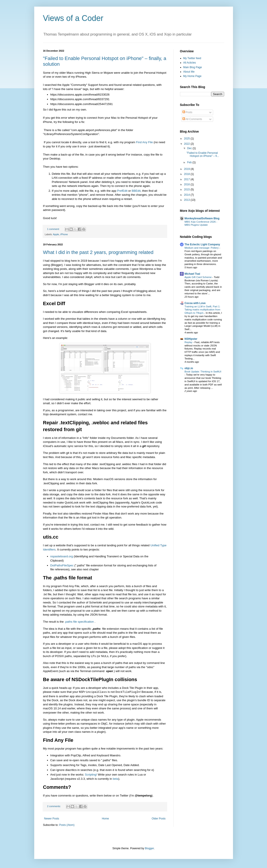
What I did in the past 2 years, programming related (98, 252)
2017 (187, 179)
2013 (187, 200)
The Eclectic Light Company (202, 244)
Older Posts (159, 819)
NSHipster (191, 339)
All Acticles (190, 63)
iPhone (64, 234)
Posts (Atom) (67, 825)
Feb (190, 162)
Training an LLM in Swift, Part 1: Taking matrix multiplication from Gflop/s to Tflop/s (203, 310)
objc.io (189, 368)
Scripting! (91, 775)
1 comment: (54, 229)
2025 (187, 139)
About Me (189, 72)
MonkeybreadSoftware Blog (202, 218)
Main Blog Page (193, 67)
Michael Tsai (192, 274)
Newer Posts (52, 819)
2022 (187, 144)
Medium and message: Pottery (202, 248)
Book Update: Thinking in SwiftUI (203, 372)
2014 (187, 195)
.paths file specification (80, 622)
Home (105, 819)
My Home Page (192, 76)
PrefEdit (122, 191)
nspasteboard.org (62, 556)
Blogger (149, 848)
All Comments (192, 119)
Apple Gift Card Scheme (199, 277)
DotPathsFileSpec (62, 565)
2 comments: (54, 806)
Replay (189, 342)
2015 (187, 190)
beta (116, 779)
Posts (187, 112)
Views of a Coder (73, 18)
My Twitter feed (192, 58)
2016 (187, 184)
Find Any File (144, 142)
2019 (187, 169)
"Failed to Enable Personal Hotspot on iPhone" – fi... (203, 154)
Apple (56, 234)
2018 (187, 174)
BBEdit (136, 191)
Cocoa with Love (195, 303)
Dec (190, 148)
